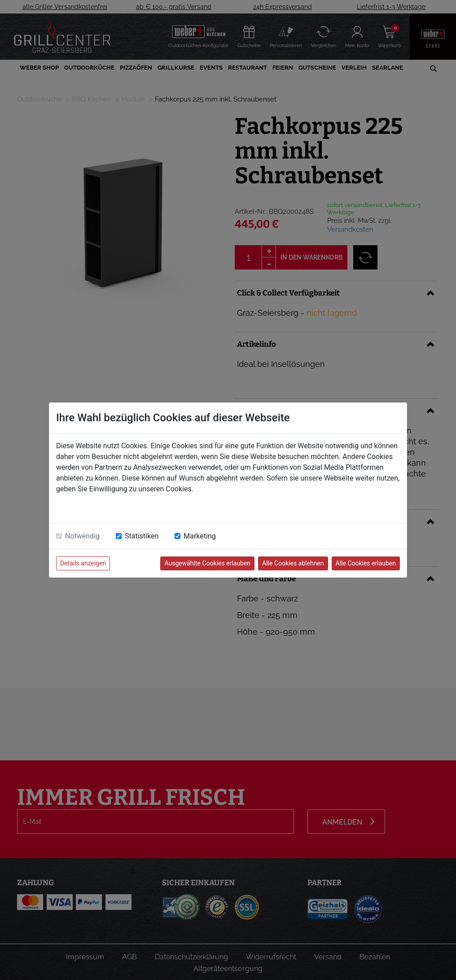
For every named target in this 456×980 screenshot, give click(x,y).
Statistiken (142, 536)
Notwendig (82, 536)
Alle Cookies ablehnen (293, 563)
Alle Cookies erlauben (366, 563)
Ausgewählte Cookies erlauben (207, 563)
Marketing (199, 536)
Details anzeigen (83, 563)
